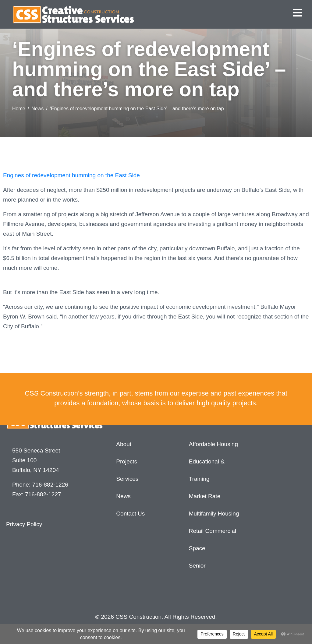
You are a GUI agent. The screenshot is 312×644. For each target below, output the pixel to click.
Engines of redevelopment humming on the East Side (71, 175)
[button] (298, 13)
